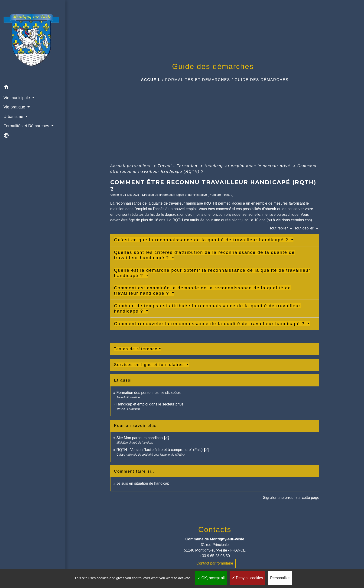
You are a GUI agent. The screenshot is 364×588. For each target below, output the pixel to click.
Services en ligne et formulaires (150, 365)
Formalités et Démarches (198, 80)
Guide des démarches (262, 80)
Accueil (151, 80)
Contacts (215, 529)
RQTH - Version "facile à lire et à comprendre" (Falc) (163, 450)
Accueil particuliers (131, 166)
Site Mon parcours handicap (143, 438)
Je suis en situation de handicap (143, 483)
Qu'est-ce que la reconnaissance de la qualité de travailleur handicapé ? (202, 240)
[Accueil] (33, 41)
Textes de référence (136, 349)
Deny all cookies (247, 578)
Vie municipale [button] (17, 98)
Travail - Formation (178, 166)
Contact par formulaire (215, 563)
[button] (33, 88)
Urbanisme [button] (14, 117)
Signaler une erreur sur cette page (291, 498)
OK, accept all (211, 578)
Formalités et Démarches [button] (27, 126)
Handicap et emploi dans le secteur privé (248, 166)
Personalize (280, 578)
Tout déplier (307, 228)
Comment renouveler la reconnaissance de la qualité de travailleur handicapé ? (210, 324)
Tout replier (282, 228)
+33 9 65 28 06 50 (215, 556)
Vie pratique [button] (15, 107)
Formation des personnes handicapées (148, 393)
